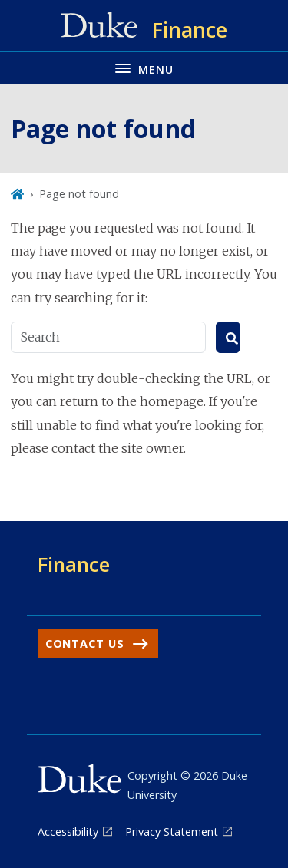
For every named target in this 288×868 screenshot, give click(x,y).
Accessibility (68, 832)
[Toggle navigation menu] (144, 68)
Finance (74, 564)
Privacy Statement (172, 832)
